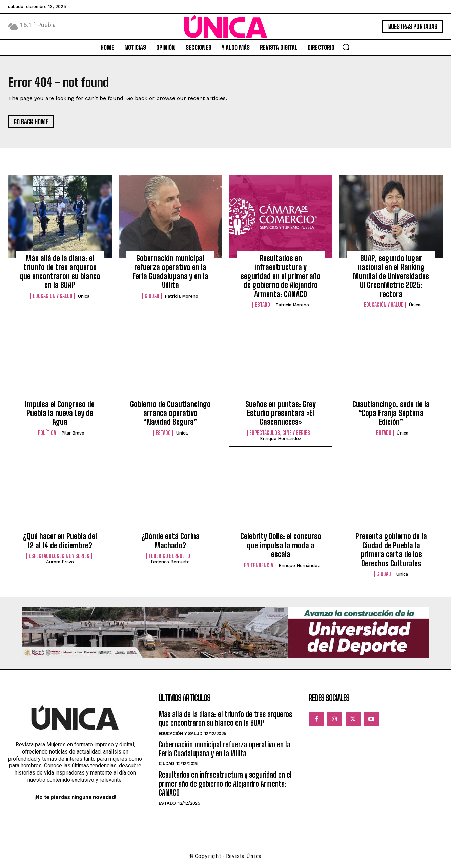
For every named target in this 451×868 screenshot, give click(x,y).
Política (47, 435)
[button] (346, 47)
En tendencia (259, 567)
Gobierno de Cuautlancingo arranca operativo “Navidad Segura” (170, 415)
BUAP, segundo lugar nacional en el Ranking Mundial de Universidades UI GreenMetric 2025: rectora (391, 279)
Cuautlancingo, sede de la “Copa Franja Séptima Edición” (391, 415)
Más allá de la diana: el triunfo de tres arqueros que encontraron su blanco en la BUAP (60, 274)
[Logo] (226, 26)
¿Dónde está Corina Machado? (170, 543)
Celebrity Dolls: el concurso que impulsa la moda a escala (281, 548)
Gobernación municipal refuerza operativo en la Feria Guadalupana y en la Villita (170, 274)
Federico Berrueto (169, 558)
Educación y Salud (53, 298)
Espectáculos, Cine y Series (280, 435)
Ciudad (152, 298)
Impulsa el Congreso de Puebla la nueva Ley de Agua (60, 415)
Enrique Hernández (281, 440)
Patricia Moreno (181, 298)
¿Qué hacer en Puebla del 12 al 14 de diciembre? (60, 543)
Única (84, 298)
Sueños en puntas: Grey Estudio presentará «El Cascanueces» (281, 415)
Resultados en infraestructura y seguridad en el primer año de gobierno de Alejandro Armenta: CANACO (281, 279)
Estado (262, 307)
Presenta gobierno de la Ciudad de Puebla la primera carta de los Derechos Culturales (391, 552)
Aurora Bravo (60, 564)
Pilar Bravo (73, 435)
